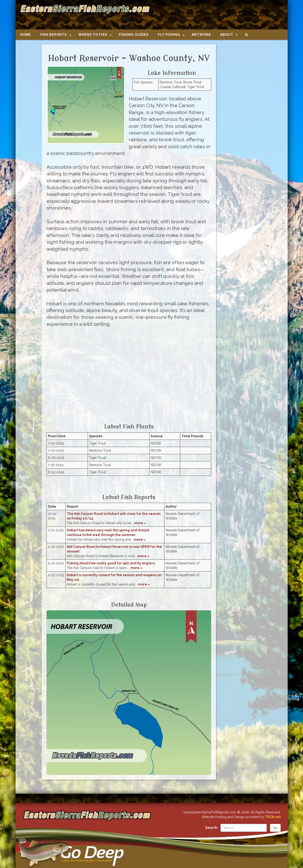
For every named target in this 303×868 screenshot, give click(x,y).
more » (140, 523)
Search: (212, 828)
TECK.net (273, 817)
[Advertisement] (217, 15)
